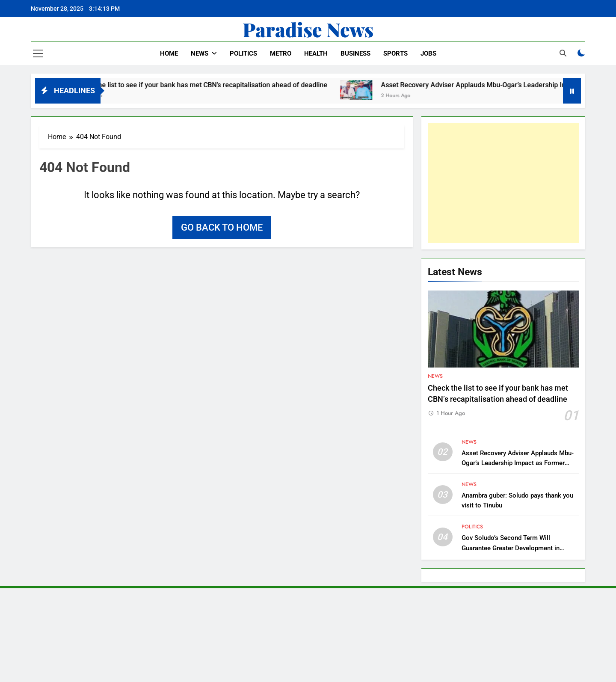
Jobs (428, 53)
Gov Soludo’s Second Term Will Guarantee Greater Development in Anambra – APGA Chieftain (511, 548)
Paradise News (308, 29)
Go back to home (222, 227)
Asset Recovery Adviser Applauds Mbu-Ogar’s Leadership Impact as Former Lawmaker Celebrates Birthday (518, 463)
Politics (243, 53)
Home (169, 53)
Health (316, 53)
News (200, 53)
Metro (281, 53)
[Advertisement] (503, 183)
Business (355, 53)
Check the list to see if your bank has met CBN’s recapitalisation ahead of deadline (209, 85)
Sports (395, 53)
